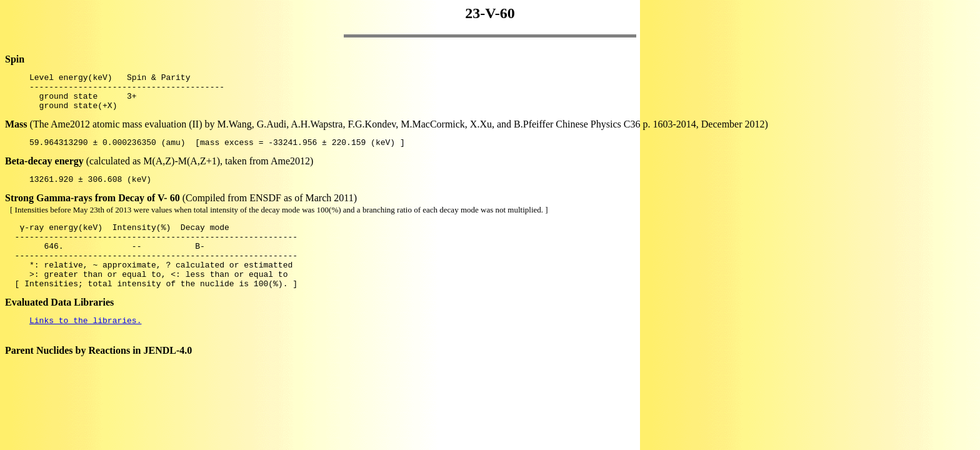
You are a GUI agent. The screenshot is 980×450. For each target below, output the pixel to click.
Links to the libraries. (85, 346)
